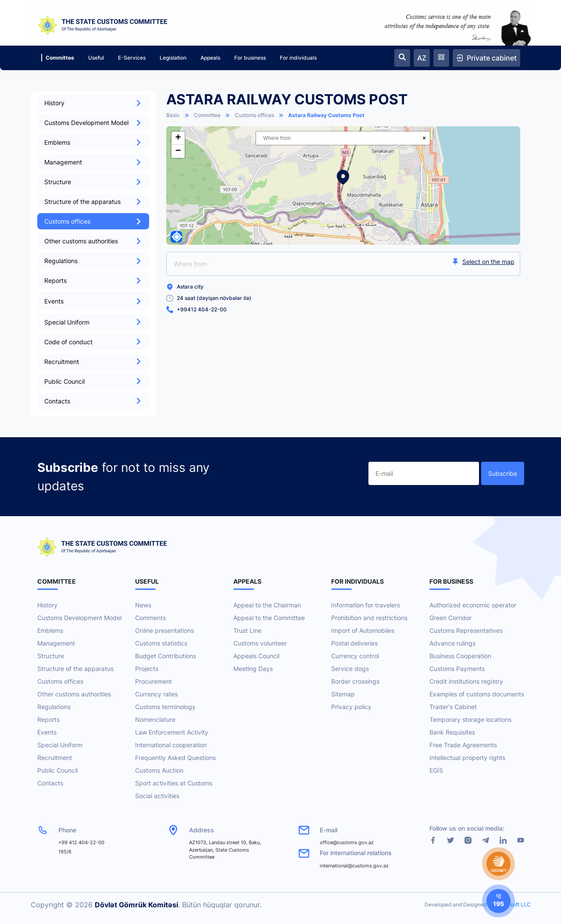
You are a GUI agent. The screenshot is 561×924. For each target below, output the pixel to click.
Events (47, 732)
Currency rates (156, 694)
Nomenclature (155, 719)
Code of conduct (93, 342)
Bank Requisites (452, 732)
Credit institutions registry (466, 681)
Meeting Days (253, 669)
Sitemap (343, 694)
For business (250, 58)
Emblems (93, 142)
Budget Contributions (166, 656)
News (143, 605)
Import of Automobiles (363, 630)
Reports (93, 280)
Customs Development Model (93, 123)
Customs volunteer (260, 643)
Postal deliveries (354, 643)
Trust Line (247, 630)
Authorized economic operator (473, 605)
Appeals (210, 58)
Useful (96, 58)
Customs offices (93, 221)
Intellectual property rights (467, 758)
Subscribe (503, 473)
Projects (147, 669)
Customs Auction (159, 770)
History (93, 103)
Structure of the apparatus (93, 202)
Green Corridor (450, 618)
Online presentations (164, 630)
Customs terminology (165, 707)
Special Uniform (93, 322)
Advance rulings (452, 643)
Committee (58, 58)
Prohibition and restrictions (369, 618)
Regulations (93, 261)
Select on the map (483, 262)
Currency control (355, 656)
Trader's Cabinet (453, 707)
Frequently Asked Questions (175, 758)
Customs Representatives (466, 630)
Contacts (93, 401)
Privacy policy (351, 707)
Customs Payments (457, 669)
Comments (150, 618)
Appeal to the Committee (269, 618)
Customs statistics (161, 643)
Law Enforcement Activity (172, 732)
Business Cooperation (460, 656)
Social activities (157, 796)
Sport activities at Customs (174, 783)
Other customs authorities (93, 241)
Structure (93, 182)
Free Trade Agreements (463, 745)
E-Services (132, 58)
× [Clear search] (424, 138)
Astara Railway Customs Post (326, 115)
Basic (173, 115)
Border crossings (355, 681)
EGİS (436, 770)
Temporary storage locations (470, 719)
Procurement (154, 681)
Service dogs (350, 669)
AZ (422, 58)
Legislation (173, 58)
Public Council (93, 381)
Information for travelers (366, 605)
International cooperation (171, 745)
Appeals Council (256, 656)
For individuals (298, 58)
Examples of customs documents (477, 694)
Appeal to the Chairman (267, 605)
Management (93, 162)
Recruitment (93, 362)
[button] (343, 177)
